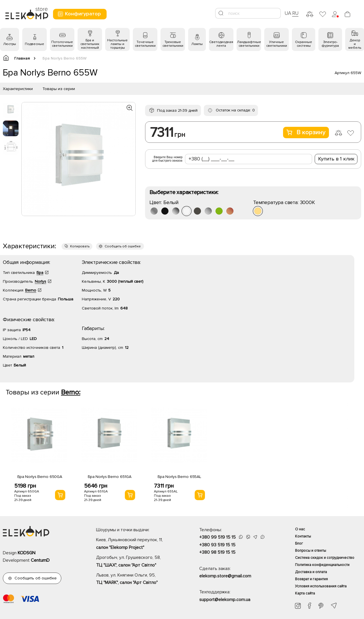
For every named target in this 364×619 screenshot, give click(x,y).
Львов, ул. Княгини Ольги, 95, (138, 579)
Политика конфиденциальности (322, 565)
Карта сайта (305, 593)
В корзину (306, 132)
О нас (300, 529)
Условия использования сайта (321, 586)
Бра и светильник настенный (90, 44)
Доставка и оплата (311, 572)
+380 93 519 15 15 (217, 545)
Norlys (40, 281)
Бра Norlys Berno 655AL (179, 477)
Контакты (303, 536)
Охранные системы (304, 44)
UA (288, 13)
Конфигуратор (79, 14)
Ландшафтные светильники (249, 44)
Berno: (71, 392)
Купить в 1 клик (336, 159)
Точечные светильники (145, 44)
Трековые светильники (173, 44)
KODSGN (27, 553)
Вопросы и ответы (311, 551)
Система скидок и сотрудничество (325, 558)
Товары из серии (59, 89)
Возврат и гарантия (311, 579)
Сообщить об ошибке (123, 246)
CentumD (40, 560)
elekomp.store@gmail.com (225, 576)
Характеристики (18, 89)
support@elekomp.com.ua (225, 600)
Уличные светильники (277, 44)
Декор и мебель (355, 44)
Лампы (197, 44)
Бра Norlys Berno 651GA (110, 477)
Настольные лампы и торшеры (117, 44)
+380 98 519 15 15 (217, 552)
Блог (299, 543)
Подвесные (34, 44)
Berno (31, 290)
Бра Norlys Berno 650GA (40, 477)
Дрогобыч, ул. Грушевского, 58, (138, 562)
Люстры (10, 44)
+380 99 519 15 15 (217, 537)
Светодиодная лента (221, 44)
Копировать (80, 246)
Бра (40, 273)
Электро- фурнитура (330, 44)
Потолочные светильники (62, 44)
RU (295, 13)
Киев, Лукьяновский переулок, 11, (138, 544)
